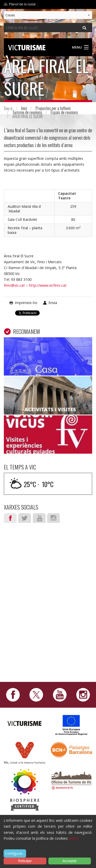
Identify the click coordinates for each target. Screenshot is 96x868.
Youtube (39, 518)
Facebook (10, 518)
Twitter (25, 518)
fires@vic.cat (14, 285)
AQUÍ (74, 838)
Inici (24, 108)
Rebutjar (25, 861)
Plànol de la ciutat (22, 4)
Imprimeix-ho (26, 303)
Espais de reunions (64, 112)
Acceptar (70, 861)
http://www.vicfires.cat (48, 285)
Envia (53, 303)
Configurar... (15, 853)
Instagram (54, 518)
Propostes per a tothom (53, 108)
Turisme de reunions (27, 112)
